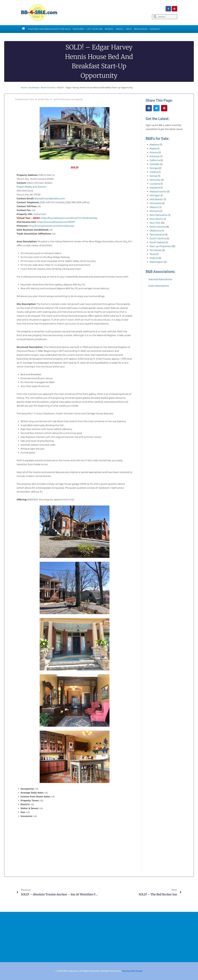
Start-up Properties (75, 99)
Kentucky (155, 180)
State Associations (159, 286)
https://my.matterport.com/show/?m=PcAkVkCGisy (69, 218)
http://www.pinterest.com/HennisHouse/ (51, 226)
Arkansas (155, 156)
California (155, 160)
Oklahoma (155, 231)
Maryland (155, 188)
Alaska (153, 149)
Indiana (154, 172)
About (120, 29)
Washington (156, 262)
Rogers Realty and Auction (31, 187)
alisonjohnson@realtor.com (50, 198)
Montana (155, 211)
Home (24, 88)
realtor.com (40, 214)
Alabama (154, 145)
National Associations (160, 279)
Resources (141, 29)
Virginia (154, 258)
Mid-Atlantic (156, 199)
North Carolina (48, 88)
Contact (155, 29)
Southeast (34, 88)
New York (155, 223)
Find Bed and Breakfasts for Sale (49, 29)
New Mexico (156, 219)
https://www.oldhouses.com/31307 (56, 222)
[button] (149, 108)
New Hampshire (159, 215)
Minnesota (155, 203)
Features (78, 29)
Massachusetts (158, 192)
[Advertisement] (99, 937)
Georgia (154, 168)
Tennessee (156, 250)
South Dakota (157, 242)
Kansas (153, 176)
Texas (153, 254)
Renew (109, 29)
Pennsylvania (157, 235)
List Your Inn (94, 29)
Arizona (154, 152)
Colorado (154, 164)
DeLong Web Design (132, 971)
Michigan (155, 195)
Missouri (154, 207)
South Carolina (158, 238)
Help (129, 29)
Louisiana (155, 184)
